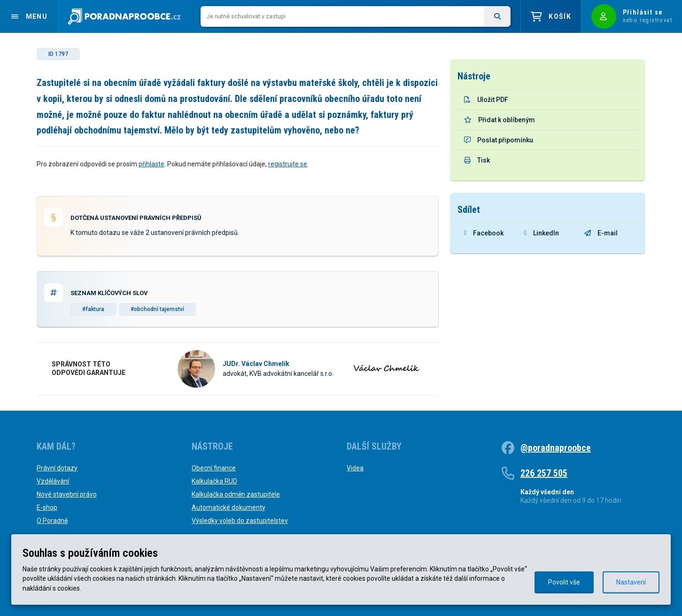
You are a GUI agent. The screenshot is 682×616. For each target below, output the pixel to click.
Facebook (484, 233)
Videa (355, 468)
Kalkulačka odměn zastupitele (236, 494)
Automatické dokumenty (229, 507)
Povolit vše (564, 582)
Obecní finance (214, 468)
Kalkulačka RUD (214, 481)
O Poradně (52, 521)
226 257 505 (544, 473)
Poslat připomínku (499, 140)
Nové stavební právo (67, 494)
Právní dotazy (57, 468)
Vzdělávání (53, 481)
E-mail (601, 233)
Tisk (477, 160)
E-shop (47, 507)
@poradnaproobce (556, 448)
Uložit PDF (486, 100)
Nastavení (631, 582)
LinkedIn (542, 233)
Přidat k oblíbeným (500, 120)
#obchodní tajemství (157, 309)
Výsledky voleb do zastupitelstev (240, 521)
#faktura (93, 309)
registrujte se (288, 164)
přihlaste (151, 164)
